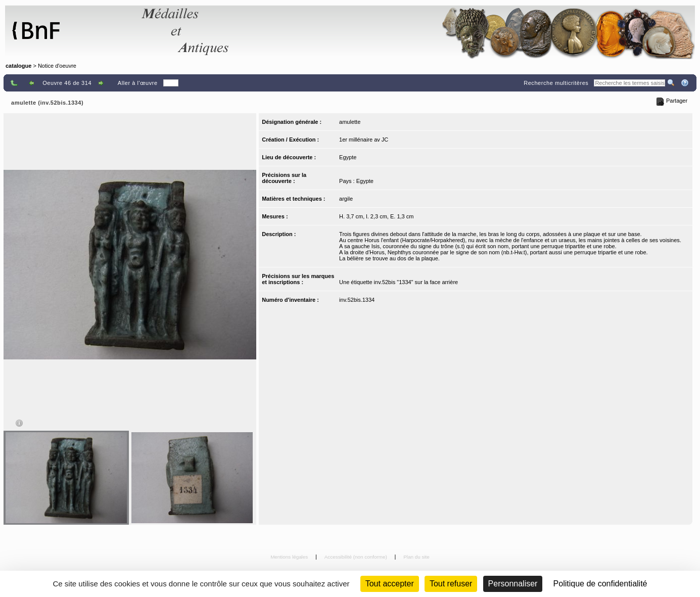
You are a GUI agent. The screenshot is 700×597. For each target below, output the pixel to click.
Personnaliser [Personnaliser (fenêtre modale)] (513, 584)
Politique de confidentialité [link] (600, 584)
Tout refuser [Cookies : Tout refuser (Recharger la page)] (451, 584)
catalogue (18, 66)
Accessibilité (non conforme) (357, 557)
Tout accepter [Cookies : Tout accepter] (390, 584)
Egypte (348, 157)
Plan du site (416, 557)
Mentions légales (290, 557)
